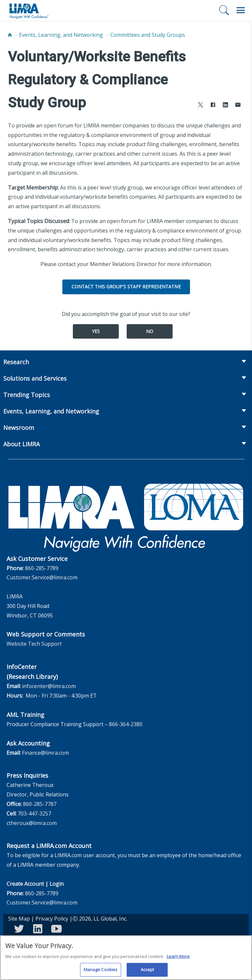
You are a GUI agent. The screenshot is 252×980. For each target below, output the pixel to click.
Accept (147, 972)
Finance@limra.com (45, 753)
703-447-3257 (34, 813)
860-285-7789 (42, 568)
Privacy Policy (52, 919)
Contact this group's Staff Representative (126, 287)
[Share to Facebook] (213, 106)
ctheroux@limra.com (32, 823)
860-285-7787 (40, 804)
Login (57, 884)
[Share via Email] (238, 106)
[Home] (10, 35)
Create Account (25, 884)
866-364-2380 (126, 724)
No (150, 331)
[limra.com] (29, 11)
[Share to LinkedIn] (225, 106)
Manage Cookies (101, 972)
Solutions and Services (35, 378)
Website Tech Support (34, 644)
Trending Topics (27, 395)
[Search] (224, 10)
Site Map (19, 919)
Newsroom (19, 428)
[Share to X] (200, 106)
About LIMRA (21, 444)
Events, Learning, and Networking (61, 35)
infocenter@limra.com (49, 686)
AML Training (25, 715)
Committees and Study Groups (148, 35)
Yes (96, 331)
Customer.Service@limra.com (42, 577)
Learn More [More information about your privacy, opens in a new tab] (178, 958)
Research (16, 362)
